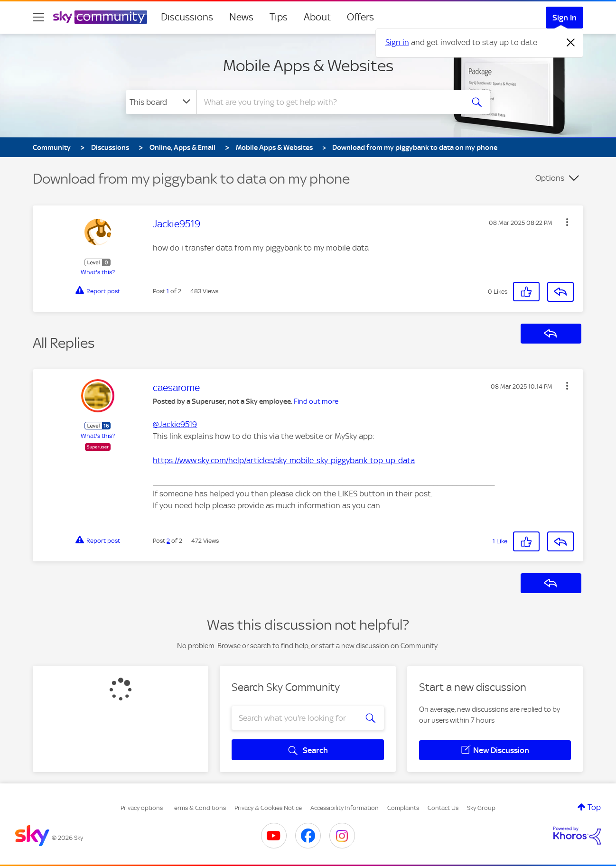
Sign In (565, 18)
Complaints (403, 808)
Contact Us (443, 808)
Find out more (316, 401)
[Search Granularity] (161, 102)
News (241, 17)
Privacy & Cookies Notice (268, 808)
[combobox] (329, 102)
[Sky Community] (100, 17)
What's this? (98, 272)
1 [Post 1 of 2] (168, 291)
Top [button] (594, 807)
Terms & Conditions (199, 808)
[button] (567, 222)
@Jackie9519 (175, 424)
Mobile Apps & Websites (308, 65)
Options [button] (550, 178)
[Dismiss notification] (571, 43)
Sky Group (481, 808)
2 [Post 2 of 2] (168, 541)
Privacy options (142, 808)
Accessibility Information (345, 808)
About (317, 17)
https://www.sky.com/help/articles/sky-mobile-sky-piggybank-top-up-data (284, 460)
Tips (279, 17)
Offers (360, 17)
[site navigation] (38, 17)
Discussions (187, 17)
